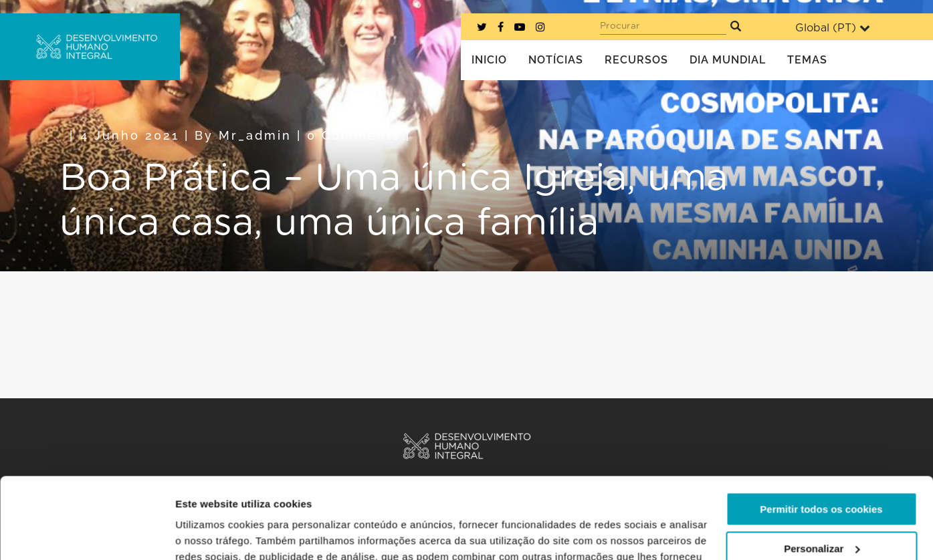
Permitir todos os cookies (821, 433)
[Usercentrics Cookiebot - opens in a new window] (87, 534)
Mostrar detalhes (216, 534)
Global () (833, 28)
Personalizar (822, 472)
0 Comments (354, 135)
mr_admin (255, 135)
